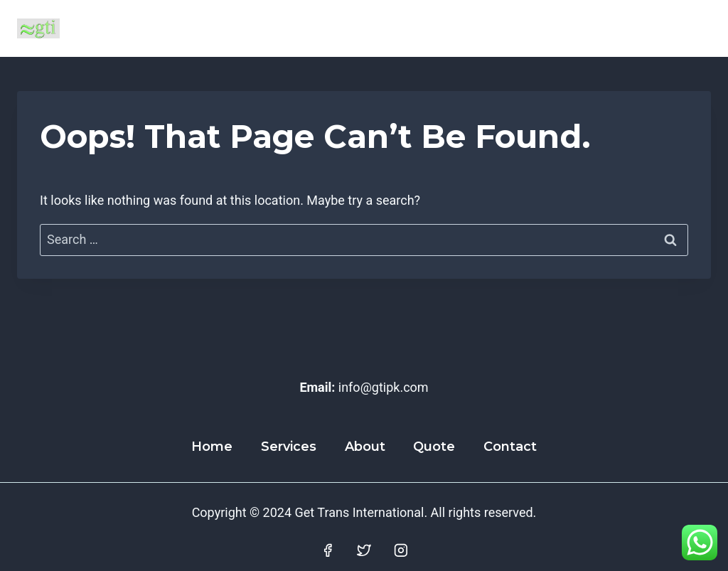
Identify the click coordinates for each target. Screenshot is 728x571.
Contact (510, 447)
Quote (434, 447)
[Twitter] (364, 550)
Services (289, 447)
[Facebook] (328, 550)
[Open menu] (694, 28)
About (365, 447)
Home (212, 447)
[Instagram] (401, 550)
